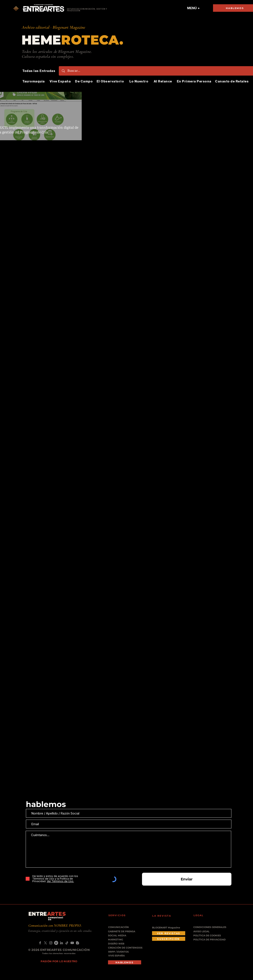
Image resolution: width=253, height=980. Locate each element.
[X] (45, 943)
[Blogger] (78, 943)
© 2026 (34, 950)
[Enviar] (187, 879)
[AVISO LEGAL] (210, 932)
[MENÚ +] (193, 8)
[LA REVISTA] (165, 916)
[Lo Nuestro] (139, 81)
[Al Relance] (163, 81)
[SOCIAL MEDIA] (122, 936)
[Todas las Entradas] (39, 71)
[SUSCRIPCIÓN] (169, 939)
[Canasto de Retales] (232, 81)
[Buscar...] (158, 71)
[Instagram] (51, 943)
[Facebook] (40, 943)
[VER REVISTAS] (169, 933)
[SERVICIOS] (121, 915)
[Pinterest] (56, 943)
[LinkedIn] (61, 943)
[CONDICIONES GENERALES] (210, 927)
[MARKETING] (120, 940)
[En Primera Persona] (195, 81)
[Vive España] (61, 81)
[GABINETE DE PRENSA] (123, 932)
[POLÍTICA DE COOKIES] (210, 936)
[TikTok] (67, 943)
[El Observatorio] (111, 81)
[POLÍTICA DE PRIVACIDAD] (210, 940)
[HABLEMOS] (125, 962)
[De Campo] (84, 81)
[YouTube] (72, 943)
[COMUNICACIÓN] (120, 927)
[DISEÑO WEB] (118, 944)
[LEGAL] (206, 915)
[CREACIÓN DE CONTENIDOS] (127, 948)
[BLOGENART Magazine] (169, 928)
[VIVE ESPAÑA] (120, 956)
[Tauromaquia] (34, 81)
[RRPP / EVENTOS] (120, 952)
